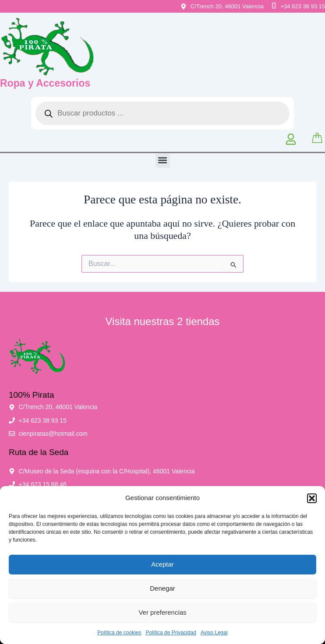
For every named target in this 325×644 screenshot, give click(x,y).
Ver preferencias (162, 612)
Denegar (162, 588)
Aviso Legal (214, 633)
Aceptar (162, 564)
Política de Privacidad (171, 633)
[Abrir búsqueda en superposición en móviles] (162, 113)
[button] (312, 498)
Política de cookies (119, 633)
